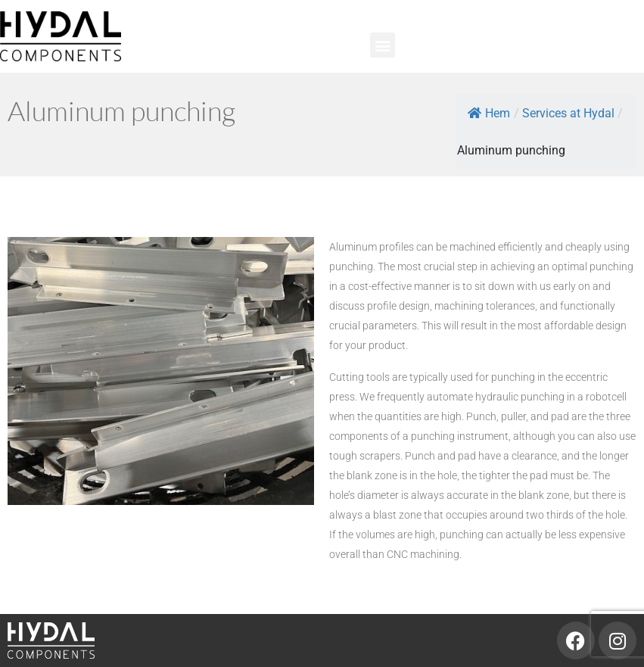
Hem (489, 113)
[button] (383, 45)
